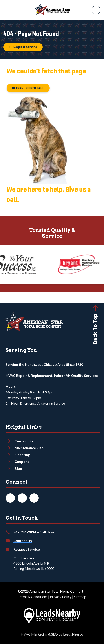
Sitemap (80, 597)
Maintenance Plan (29, 448)
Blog (18, 468)
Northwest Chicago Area (45, 364)
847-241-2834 (25, 532)
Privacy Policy (61, 597)
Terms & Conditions (33, 597)
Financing (22, 455)
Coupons (22, 461)
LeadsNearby (73, 634)
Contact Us (24, 441)
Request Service (27, 549)
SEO (55, 634)
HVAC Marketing (34, 634)
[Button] (23, 47)
